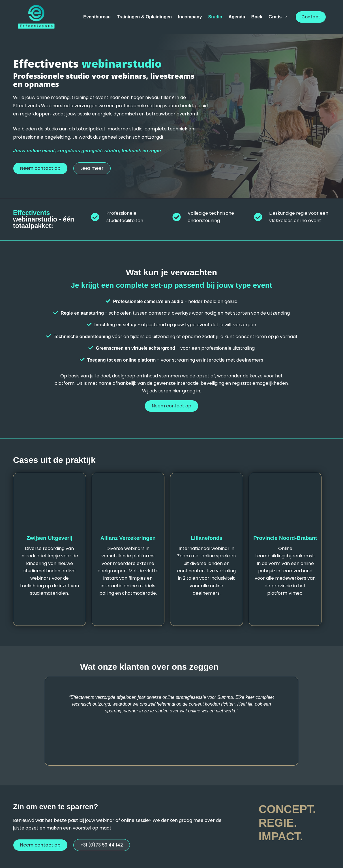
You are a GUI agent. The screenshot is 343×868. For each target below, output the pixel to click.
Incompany (190, 17)
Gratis (279, 17)
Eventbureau (97, 17)
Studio (215, 17)
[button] (40, 168)
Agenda (237, 17)
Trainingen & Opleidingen (144, 17)
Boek (257, 17)
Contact (311, 17)
